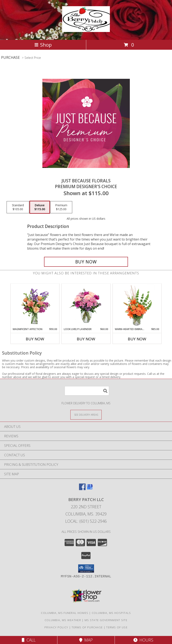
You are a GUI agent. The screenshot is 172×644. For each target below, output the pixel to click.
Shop (43, 45)
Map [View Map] (86, 640)
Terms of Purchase (87, 627)
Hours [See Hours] (143, 640)
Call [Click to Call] (29, 640)
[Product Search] (87, 391)
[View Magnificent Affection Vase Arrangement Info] (35, 305)
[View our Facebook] (82, 489)
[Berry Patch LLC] (86, 30)
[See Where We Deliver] (86, 415)
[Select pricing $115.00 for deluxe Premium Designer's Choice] (40, 207)
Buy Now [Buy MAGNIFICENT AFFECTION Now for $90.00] (35, 339)
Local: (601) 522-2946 (86, 521)
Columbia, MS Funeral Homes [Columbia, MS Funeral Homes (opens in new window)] (65, 613)
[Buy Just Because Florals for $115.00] (86, 262)
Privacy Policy (56, 627)
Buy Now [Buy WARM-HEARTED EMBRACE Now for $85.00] (137, 339)
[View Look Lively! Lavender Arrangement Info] (86, 306)
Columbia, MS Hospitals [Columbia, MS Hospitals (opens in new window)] (111, 613)
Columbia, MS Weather (63, 620)
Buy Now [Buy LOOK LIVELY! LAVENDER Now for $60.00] (86, 339)
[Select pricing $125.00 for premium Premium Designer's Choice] (61, 207)
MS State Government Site (106, 620)
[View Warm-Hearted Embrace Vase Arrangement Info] (137, 305)
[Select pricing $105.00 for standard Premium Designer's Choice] (18, 207)
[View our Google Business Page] (90, 489)
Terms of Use (117, 627)
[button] (86, 569)
